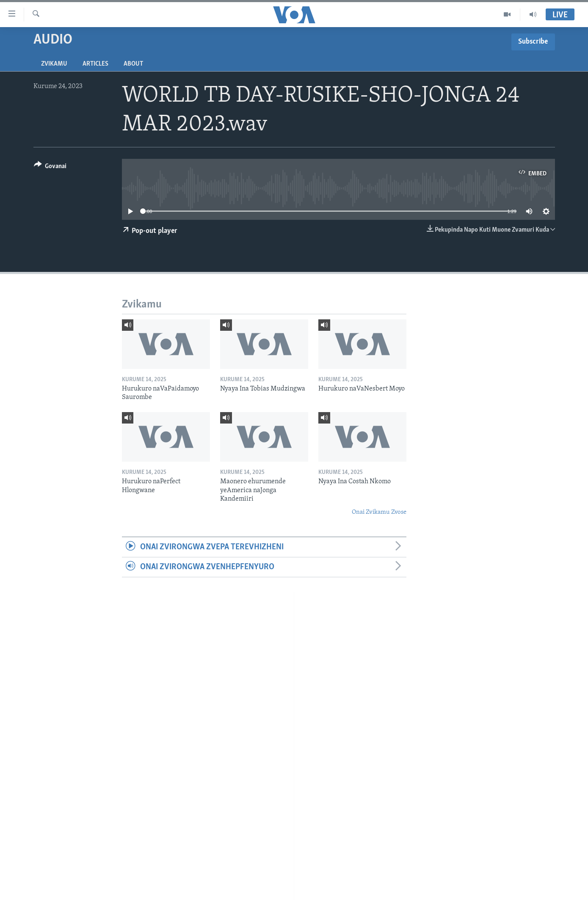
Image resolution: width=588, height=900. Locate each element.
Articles (95, 64)
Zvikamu (54, 64)
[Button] (50, 168)
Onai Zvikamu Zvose (379, 512)
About (133, 64)
